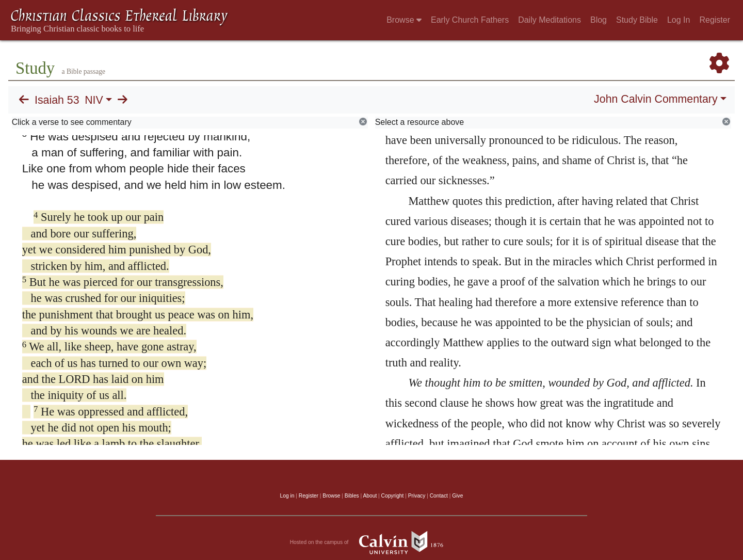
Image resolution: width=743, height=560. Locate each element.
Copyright (393, 496)
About (370, 496)
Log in (287, 496)
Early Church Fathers (470, 20)
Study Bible (637, 20)
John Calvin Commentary (656, 99)
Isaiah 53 (57, 100)
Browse (404, 20)
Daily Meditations (550, 20)
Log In (679, 20)
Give (457, 496)
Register (715, 20)
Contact (439, 496)
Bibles (352, 496)
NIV (94, 100)
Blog (599, 20)
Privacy (417, 496)
